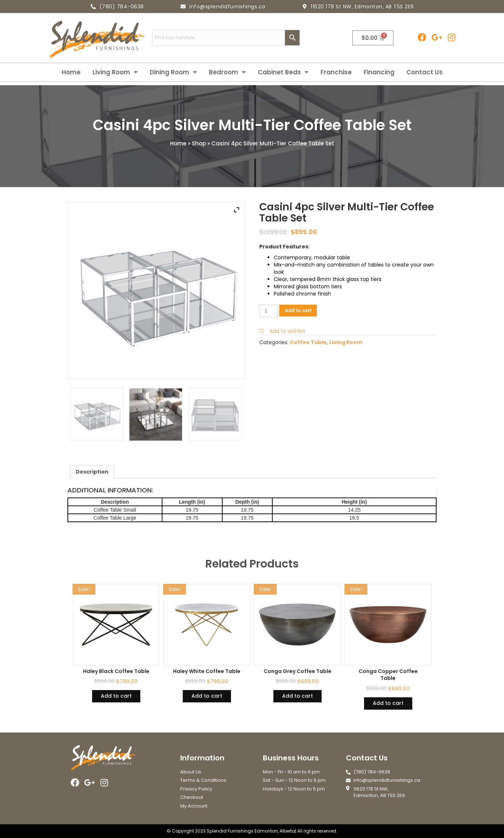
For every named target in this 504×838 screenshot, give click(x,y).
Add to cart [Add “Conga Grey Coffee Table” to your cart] (298, 696)
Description (92, 472)
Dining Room (173, 72)
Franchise (336, 72)
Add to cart (298, 310)
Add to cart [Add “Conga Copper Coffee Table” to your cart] (388, 703)
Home (71, 72)
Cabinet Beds (283, 72)
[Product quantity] (268, 311)
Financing (379, 72)
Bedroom (227, 72)
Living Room (115, 72)
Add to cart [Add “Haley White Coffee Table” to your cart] (207, 696)
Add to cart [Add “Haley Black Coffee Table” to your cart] (116, 696)
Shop (199, 143)
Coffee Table (308, 342)
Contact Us (425, 72)
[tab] (92, 472)
